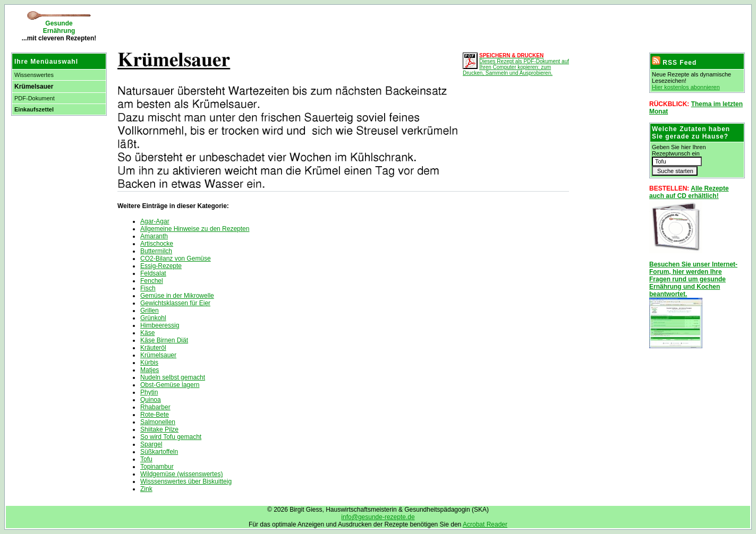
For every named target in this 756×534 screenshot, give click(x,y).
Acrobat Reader (485, 524)
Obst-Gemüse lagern (170, 385)
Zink (146, 489)
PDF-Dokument (35, 98)
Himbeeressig (160, 325)
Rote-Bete (155, 415)
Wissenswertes (34, 75)
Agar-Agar (155, 221)
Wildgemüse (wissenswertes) (181, 474)
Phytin (149, 392)
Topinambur (157, 467)
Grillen (150, 311)
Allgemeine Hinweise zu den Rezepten (195, 229)
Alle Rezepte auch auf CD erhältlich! (689, 192)
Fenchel (152, 281)
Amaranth (154, 236)
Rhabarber (155, 407)
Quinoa (151, 400)
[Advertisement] (236, 27)
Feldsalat (153, 273)
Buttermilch (156, 251)
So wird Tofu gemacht (171, 437)
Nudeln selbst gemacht (173, 377)
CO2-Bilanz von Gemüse (176, 259)
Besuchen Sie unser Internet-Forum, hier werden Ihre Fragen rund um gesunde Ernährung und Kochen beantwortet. (693, 279)
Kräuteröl (153, 348)
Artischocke (157, 244)
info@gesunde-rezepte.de (378, 517)
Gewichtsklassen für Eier (175, 303)
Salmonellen (158, 422)
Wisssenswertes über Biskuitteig (186, 481)
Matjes (150, 370)
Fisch (148, 288)
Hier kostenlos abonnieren (686, 87)
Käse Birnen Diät (164, 340)
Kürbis (149, 363)
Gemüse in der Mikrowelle (177, 296)
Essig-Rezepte (161, 266)
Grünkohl (153, 318)
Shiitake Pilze (159, 429)
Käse (147, 333)
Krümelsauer (158, 355)
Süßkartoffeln (159, 452)
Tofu (146, 459)
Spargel (151, 444)
